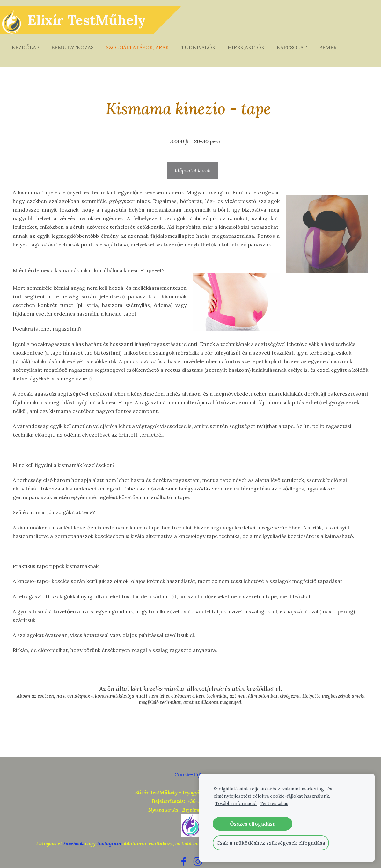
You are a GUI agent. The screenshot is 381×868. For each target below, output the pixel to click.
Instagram (109, 831)
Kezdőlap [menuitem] (32, 41)
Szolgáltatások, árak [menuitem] (144, 41)
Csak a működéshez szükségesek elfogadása (271, 843)
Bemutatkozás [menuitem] (79, 41)
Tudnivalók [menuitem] (205, 41)
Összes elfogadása (253, 824)
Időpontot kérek (193, 158)
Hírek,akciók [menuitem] (253, 41)
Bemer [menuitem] (334, 41)
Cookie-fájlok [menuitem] (191, 762)
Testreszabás (274, 804)
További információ (236, 804)
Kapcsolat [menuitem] (298, 41)
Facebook (73, 831)
